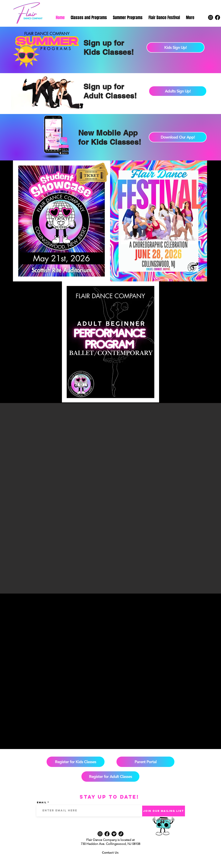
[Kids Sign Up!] (176, 47)
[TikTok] (121, 834)
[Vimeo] (114, 834)
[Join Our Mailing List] (164, 811)
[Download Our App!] (178, 137)
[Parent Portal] (145, 762)
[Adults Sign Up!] (178, 91)
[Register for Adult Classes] (110, 777)
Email (42, 802)
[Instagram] (211, 17)
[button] (89, 18)
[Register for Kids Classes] (76, 762)
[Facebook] (218, 17)
